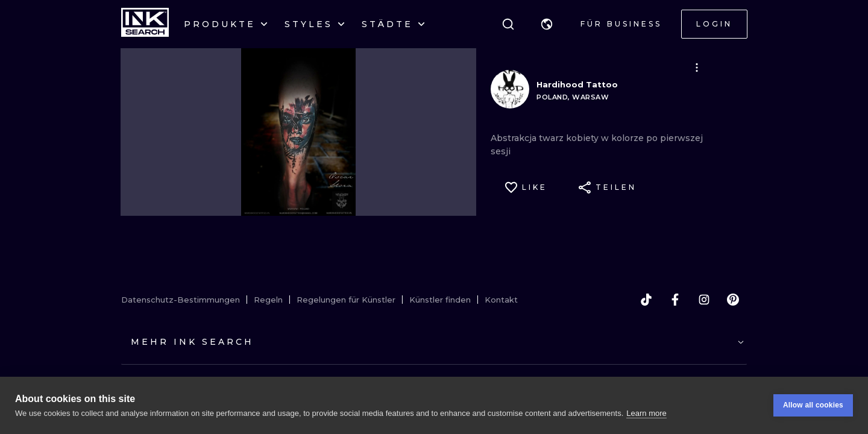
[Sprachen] (547, 24)
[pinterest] (733, 300)
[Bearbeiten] (697, 68)
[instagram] (704, 300)
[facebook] (675, 300)
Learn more (646, 413)
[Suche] (508, 24)
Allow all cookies (813, 405)
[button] (547, 24)
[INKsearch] (145, 24)
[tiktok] (646, 300)
